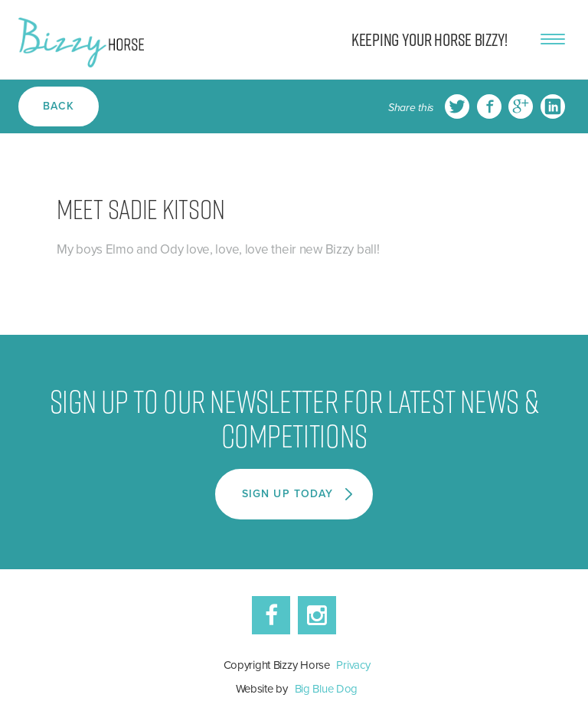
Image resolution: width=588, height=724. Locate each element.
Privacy (353, 664)
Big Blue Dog (327, 688)
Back (59, 105)
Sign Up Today (289, 493)
